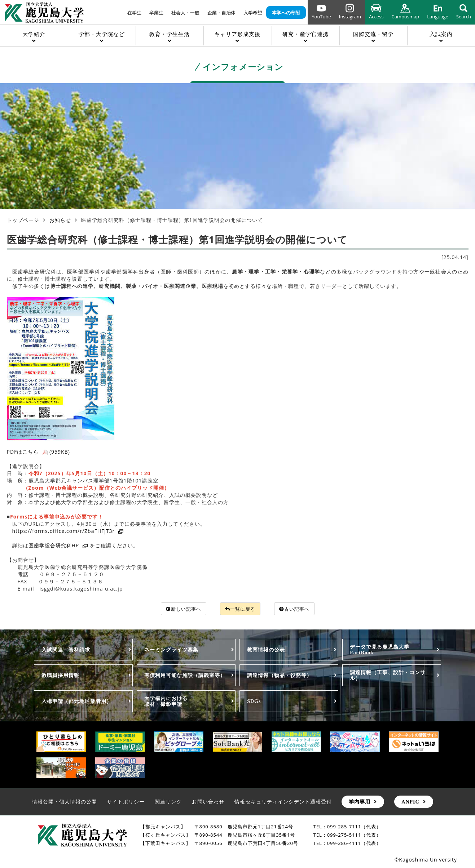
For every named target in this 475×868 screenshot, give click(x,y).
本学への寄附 (286, 13)
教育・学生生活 (170, 34)
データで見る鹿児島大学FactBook (380, 650)
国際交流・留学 (373, 34)
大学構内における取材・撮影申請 (166, 702)
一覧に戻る (240, 609)
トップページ (23, 220)
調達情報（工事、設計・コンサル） (388, 676)
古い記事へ (297, 609)
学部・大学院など (102, 34)
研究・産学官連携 (305, 34)
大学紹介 (34, 34)
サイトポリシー (126, 802)
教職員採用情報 (60, 676)
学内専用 (360, 802)
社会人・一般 (185, 13)
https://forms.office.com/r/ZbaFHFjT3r (68, 531)
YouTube (321, 17)
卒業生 (156, 13)
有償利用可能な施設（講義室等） (185, 676)
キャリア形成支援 (237, 34)
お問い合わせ (208, 802)
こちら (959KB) (46, 452)
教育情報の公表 (266, 650)
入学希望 (253, 13)
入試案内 (441, 34)
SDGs (254, 702)
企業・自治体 (221, 13)
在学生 (134, 13)
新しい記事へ (181, 609)
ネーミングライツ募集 (171, 650)
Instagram (350, 17)
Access (376, 17)
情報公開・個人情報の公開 (65, 802)
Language (438, 17)
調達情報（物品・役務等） (280, 676)
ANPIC (410, 802)
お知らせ (60, 220)
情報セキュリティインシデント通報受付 (283, 802)
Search (464, 17)
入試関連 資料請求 (66, 650)
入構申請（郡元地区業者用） (77, 702)
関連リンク (168, 802)
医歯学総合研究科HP (58, 545)
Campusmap (405, 17)
